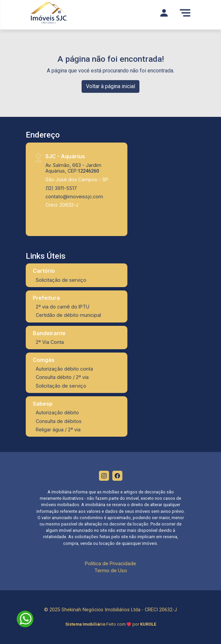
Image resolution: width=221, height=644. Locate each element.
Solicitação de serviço (61, 280)
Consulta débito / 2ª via (62, 377)
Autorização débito (57, 412)
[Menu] (185, 13)
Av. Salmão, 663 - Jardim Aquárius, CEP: (73, 168)
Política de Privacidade (110, 563)
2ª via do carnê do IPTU (63, 307)
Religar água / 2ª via (58, 430)
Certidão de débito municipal (68, 315)
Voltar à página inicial (110, 86)
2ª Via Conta (50, 342)
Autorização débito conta (64, 369)
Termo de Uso (111, 570)
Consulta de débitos (59, 421)
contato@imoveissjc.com (74, 196)
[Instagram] (104, 476)
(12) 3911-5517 (61, 188)
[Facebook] (117, 476)
